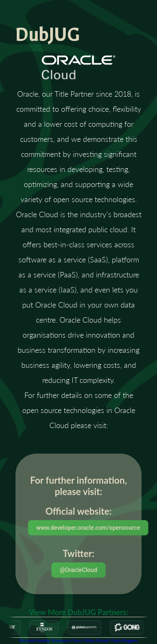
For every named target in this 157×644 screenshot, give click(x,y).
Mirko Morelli (97, 640)
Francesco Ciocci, (68, 640)
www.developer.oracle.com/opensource (88, 528)
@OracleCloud (78, 570)
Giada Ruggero (124, 640)
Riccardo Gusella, (35, 640)
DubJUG (47, 35)
